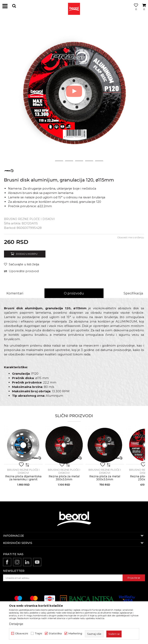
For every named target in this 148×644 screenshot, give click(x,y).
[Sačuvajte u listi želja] (22, 264)
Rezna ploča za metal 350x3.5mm (64, 478)
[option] (74, 91)
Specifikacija (133, 293)
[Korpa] (144, 11)
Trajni (38, 633)
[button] (14, 6)
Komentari (15, 293)
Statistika (55, 633)
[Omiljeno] (135, 11)
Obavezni (22, 633)
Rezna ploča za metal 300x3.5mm (105, 478)
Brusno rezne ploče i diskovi (29, 219)
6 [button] (99, 161)
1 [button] (49, 161)
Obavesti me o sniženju (131, 237)
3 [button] (69, 161)
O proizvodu (74, 293)
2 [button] (59, 161)
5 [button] (89, 161)
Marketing (75, 633)
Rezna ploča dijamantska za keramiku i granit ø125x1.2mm (23, 479)
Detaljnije (16, 624)
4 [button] (79, 161)
